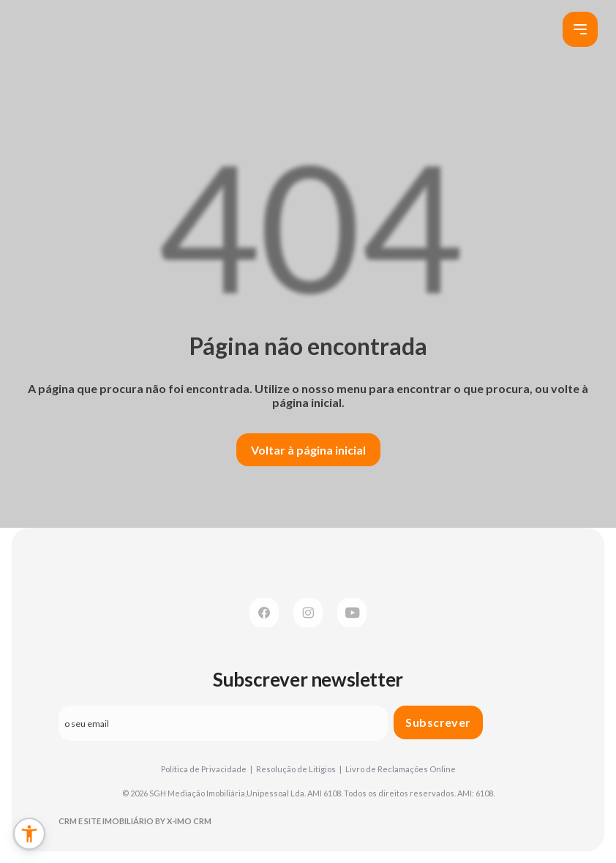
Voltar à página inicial (308, 450)
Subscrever (438, 722)
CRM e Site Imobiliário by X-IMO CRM (135, 821)
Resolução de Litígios (299, 769)
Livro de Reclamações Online (401, 769)
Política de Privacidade (207, 769)
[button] (29, 834)
